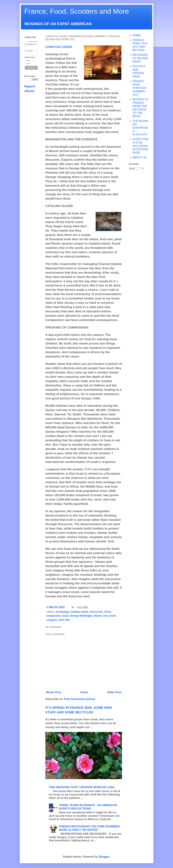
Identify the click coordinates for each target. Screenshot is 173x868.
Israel (112, 616)
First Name (29, 51)
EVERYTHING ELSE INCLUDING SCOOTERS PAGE (141, 146)
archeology (62, 612)
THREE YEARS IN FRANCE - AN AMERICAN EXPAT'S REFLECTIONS (88, 807)
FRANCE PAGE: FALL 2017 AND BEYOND (140, 45)
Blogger (104, 857)
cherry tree (96, 612)
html (29, 60)
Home (84, 692)
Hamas (98, 616)
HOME (137, 35)
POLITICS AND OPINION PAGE (139, 71)
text (29, 64)
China (108, 612)
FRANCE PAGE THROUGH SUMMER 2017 (140, 88)
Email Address (31, 44)
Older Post (114, 692)
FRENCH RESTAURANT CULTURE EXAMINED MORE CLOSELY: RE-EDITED (89, 828)
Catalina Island (79, 612)
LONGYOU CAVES (59, 47)
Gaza (65, 616)
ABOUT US (140, 157)
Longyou (52, 620)
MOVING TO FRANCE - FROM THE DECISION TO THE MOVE (140, 108)
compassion (54, 616)
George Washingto (81, 616)
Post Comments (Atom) (80, 699)
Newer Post (54, 692)
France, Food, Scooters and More (77, 11)
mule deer (64, 620)
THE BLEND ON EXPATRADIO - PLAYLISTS (140, 128)
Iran (105, 616)
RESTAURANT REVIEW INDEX (140, 58)
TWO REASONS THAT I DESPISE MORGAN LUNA (82, 787)
